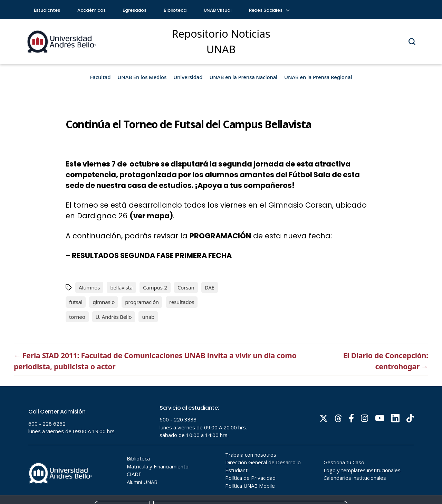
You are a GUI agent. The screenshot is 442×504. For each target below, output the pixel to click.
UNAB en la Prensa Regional (318, 77)
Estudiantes (47, 10)
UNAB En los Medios (142, 77)
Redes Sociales (269, 10)
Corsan (186, 287)
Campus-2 (155, 287)
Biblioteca (175, 10)
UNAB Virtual (218, 10)
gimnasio (104, 302)
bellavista (121, 287)
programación (142, 302)
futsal (76, 302)
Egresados (134, 10)
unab (148, 317)
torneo (77, 317)
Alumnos (89, 287)
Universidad (188, 77)
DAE (210, 287)
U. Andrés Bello (114, 317)
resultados (182, 302)
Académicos (92, 10)
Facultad (100, 77)
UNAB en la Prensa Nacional (243, 77)
